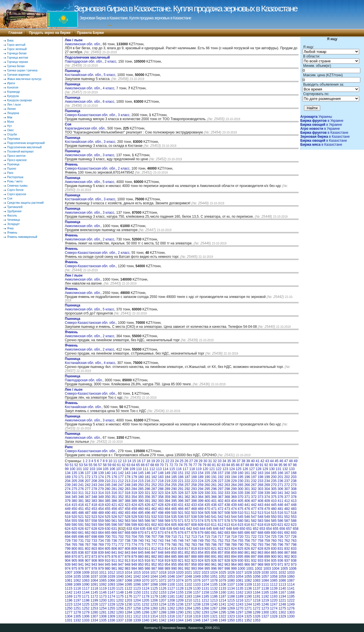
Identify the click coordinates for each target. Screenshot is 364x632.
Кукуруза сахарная (19, 100)
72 (171, 465)
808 (127, 549)
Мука (11, 122)
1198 (86, 600)
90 (257, 465)
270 (274, 485)
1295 (223, 612)
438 (227, 505)
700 (107, 537)
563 (127, 521)
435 (207, 505)
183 (161, 477)
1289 (171, 612)
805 (107, 549)
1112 (274, 584)
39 (248, 461)
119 (199, 469)
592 (88, 525)
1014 (128, 573)
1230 (128, 604)
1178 (145, 596)
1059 (282, 577)
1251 (77, 608)
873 (94, 557)
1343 (171, 620)
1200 (103, 600)
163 (260, 473)
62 (124, 465)
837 (88, 553)
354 (134, 497)
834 (68, 553)
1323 (231, 616)
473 (227, 509)
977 (88, 569)
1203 (128, 600)
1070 (145, 580)
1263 (180, 608)
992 (187, 569)
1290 (180, 612)
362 (187, 497)
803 (94, 549)
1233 (154, 604)
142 (121, 473)
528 (127, 517)
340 (274, 493)
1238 (197, 604)
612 (221, 525)
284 (134, 489)
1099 (163, 584)
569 (167, 521)
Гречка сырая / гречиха (22, 70)
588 (294, 521)
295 (207, 489)
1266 (205, 608)
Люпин (12, 109)
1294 (214, 612)
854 (201, 553)
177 (121, 477)
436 (214, 505)
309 (68, 493)
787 (221, 545)
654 (269, 529)
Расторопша (15, 177)
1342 (163, 620)
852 (187, 553)
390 (141, 501)
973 (294, 565)
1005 (284, 569)
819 (201, 549)
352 (121, 497)
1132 (214, 588)
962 (221, 565)
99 (67, 469)
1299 (257, 612)
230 (241, 481)
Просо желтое (16, 156)
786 (214, 545)
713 (194, 537)
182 (154, 477)
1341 (154, 620)
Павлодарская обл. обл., (85, 378)
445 (274, 505)
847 (154, 553)
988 (161, 569)
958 (194, 565)
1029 (257, 573)
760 (274, 541)
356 (148, 497)
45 (277, 461)
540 (207, 517)
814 (167, 549)
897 (254, 557)
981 (114, 569)
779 (167, 545)
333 (227, 493)
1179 (154, 596)
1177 (137, 596)
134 (68, 473)
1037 (94, 577)
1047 (180, 577)
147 (154, 473)
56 (95, 465)
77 (195, 465)
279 (101, 489)
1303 (291, 612)
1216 (240, 600)
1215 (231, 600)
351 (114, 497)
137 (88, 473)
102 (86, 469)
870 (74, 557)
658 (295, 529)
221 (181, 481)
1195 (291, 596)
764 (68, 545)
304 (267, 489)
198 (260, 477)
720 (241, 537)
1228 (111, 604)
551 (280, 517)
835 (74, 553)
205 (74, 481)
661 (81, 533)
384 (101, 501)
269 (267, 485)
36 (234, 461)
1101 (180, 584)
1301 (274, 612)
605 (174, 525)
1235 (171, 604)
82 (219, 465)
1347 (205, 620)
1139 (274, 588)
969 (267, 565)
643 (196, 529)
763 (294, 541)
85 (233, 465)
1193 (274, 596)
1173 (103, 596)
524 (101, 517)
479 (267, 509)
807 (121, 549)
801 (81, 549)
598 (127, 525)
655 (276, 529)
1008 (77, 573)
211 (114, 481)
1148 (120, 592)
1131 (205, 588)
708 (161, 537)
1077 (205, 580)
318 (127, 493)
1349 (223, 620)
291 (181, 489)
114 (166, 469)
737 (121, 541)
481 (280, 509)
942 (88, 565)
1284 (128, 612)
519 (68, 517)
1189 (240, 596)
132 (285, 469)
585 (274, 521)
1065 (103, 580)
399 (201, 501)
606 (181, 525)
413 (294, 501)
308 (294, 489)
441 (247, 505)
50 (67, 465)
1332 (77, 620)
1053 (231, 577)
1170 (77, 596)
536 (181, 517)
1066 (111, 580)
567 (154, 521)
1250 (69, 608)
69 (157, 465)
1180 (163, 596)
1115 (69, 588)
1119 (103, 588)
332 (221, 493)
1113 (282, 584)
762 (287, 541)
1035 (77, 577)
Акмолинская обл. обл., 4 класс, (91, 86)
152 (187, 473)
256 (181, 485)
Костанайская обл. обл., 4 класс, (91, 361)
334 (234, 493)
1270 (240, 608)
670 (141, 533)
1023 (205, 573)
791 (247, 545)
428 (161, 505)
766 (81, 545)
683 (227, 533)
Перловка (14, 139)
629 (101, 529)
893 (227, 557)
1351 (240, 620)
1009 (86, 573)
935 (274, 561)
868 (294, 553)
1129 (188, 588)
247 (121, 485)
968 (260, 565)
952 (154, 565)
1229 (120, 604)
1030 (265, 573)
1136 (248, 588)
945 (107, 565)
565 (141, 521)
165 (274, 473)
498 (161, 513)
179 (134, 477)
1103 (197, 584)
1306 (86, 616)
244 (101, 485)
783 (194, 545)
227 (221, 481)
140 (107, 473)
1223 (69, 604)
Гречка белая (16, 66)
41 (258, 461)
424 (134, 505)
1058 (274, 577)
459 (134, 509)
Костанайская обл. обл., (84, 405)
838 (94, 553)
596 (114, 525)
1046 (171, 577)
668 (127, 533)
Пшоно (12, 169)
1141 (291, 588)
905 (74, 561)
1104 (205, 584)
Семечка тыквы (17, 186)
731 (81, 541)
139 (101, 473)
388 (127, 501)
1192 (265, 596)
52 (76, 465)
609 (201, 525)
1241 (223, 604)
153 (194, 473)
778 (161, 545)
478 (260, 509)
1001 (250, 569)
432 (187, 505)
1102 (188, 584)
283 (127, 489)
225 (207, 481)
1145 (94, 592)
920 (174, 561)
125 (239, 469)
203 (294, 477)
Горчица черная (17, 62)
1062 (77, 580)
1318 (188, 616)
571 (181, 521)
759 (267, 541)
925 (207, 561)
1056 (257, 577)
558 (94, 521)
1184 (197, 596)
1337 (120, 620)
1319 (197, 616)
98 (295, 465)
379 (68, 501)
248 (127, 485)
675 (174, 533)
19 (153, 461)
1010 (94, 573)
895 (241, 557)
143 (127, 473)
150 (174, 473)
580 (241, 521)
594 (101, 525)
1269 (231, 608)
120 (205, 469)
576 (214, 521)
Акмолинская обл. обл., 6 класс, (91, 100)
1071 (154, 580)
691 (280, 533)
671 (148, 533)
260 (207, 485)
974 (68, 569)
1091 (94, 584)
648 (229, 529)
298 (227, 489)
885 (174, 557)
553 (294, 517)
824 (234, 549)
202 (287, 477)
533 (161, 517)
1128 (180, 588)
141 (114, 473)
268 (260, 485)
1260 (154, 608)
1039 (111, 577)
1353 (257, 620)
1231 (137, 604)
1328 (274, 616)
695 (74, 537)
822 (221, 549)
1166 (274, 592)
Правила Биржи (90, 33)
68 (152, 465)
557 (88, 521)
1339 (137, 620)
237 (287, 481)
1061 (69, 580)
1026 (231, 573)
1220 (274, 600)
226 (214, 481)
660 (74, 533)
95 (281, 465)
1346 (197, 620)
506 (214, 513)
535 (174, 517)
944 (101, 565)
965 (241, 565)
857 (221, 553)
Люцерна (13, 113)
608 (194, 525)
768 (94, 545)
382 (88, 501)
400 (207, 501)
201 (280, 477)
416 (81, 505)
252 (154, 485)
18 (148, 461)
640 (176, 529)
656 (282, 529)
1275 (282, 608)
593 (94, 525)
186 (181, 477)
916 (148, 561)
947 (121, 565)
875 (107, 557)
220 (174, 481)
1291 (188, 612)
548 (260, 517)
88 (247, 465)
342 (287, 493)
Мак (10, 117)
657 (289, 529)
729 (68, 541)
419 (101, 505)
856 (214, 553)
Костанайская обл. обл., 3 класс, (91, 140)
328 (194, 493)
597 (121, 525)
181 (148, 477)
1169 (69, 596)
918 (161, 561)
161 (247, 473)
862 (254, 553)
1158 (205, 592)
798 (294, 545)
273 (294, 485)
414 (68, 505)
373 (260, 497)
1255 (111, 608)
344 (68, 497)
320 (141, 493)
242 (88, 485)
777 (154, 545)
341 (280, 493)
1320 (205, 616)
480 (274, 509)
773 (127, 545)
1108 (240, 584)
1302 (282, 612)
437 (221, 505)
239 (68, 485)
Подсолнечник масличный (24, 147)
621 (280, 525)
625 (74, 529)
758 (260, 541)
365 (207, 497)
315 (107, 493)
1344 (180, 620)
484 (68, 513)
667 (121, 533)
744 (167, 541)
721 (247, 537)
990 (174, 569)
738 (127, 541)
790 (241, 545)
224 (201, 481)
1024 (214, 573)
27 (191, 461)
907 (88, 561)
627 (88, 529)
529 (134, 517)
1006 (293, 569)
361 (181, 497)
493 (127, 513)
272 (287, 485)
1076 (197, 580)
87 (242, 465)
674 (167, 533)
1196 (69, 600)
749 (201, 541)
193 (227, 477)
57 (100, 465)
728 (294, 537)
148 (161, 473)
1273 (265, 608)
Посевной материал (20, 152)
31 (210, 461)
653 (262, 529)
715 (207, 537)
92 (266, 465)
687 (254, 533)
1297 (240, 612)
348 (94, 497)
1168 (291, 592)
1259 (145, 608)
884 (167, 557)
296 (214, 489)
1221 (282, 600)
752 (221, 541)
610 (207, 525)
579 (234, 521)
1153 (163, 592)
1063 (86, 580)
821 (214, 549)
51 (72, 465)
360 (174, 497)
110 (139, 469)
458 (127, 509)
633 (129, 529)
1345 (188, 620)
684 (234, 533)
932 (254, 561)
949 (134, 565)
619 (267, 525)
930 (241, 561)
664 (101, 533)
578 (227, 521)
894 (234, 557)
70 (162, 465)
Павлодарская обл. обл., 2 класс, (92, 59)
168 (294, 473)
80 (209, 465)
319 (134, 493)
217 (154, 481)
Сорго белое (15, 190)
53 (81, 465)
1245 (257, 604)
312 (88, 493)
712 (187, 537)
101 (79, 469)
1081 (240, 580)
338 (260, 493)
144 (134, 473)
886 (181, 557)
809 (134, 549)
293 (194, 489)
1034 (69, 577)
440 (241, 505)
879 (134, 557)
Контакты (151, 628)
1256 (120, 608)
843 (127, 553)
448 (294, 505)
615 (241, 525)
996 (214, 569)
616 (247, 525)
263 (227, 485)
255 (174, 485)
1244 (248, 604)
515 (274, 513)
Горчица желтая (18, 58)
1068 (128, 580)
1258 (137, 608)
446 (280, 505)
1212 (205, 600)
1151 (145, 592)
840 (107, 553)
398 (194, 501)
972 (287, 565)
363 (194, 497)
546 (247, 517)
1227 (103, 604)
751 (214, 541)
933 (260, 561)
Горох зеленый (17, 49)
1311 (128, 616)
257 (187, 485)
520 (74, 517)
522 (88, 517)
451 (81, 509)
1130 (197, 588)
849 (167, 553)
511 (247, 513)
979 (101, 569)
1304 (69, 616)
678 (194, 533)
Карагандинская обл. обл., (86, 126)
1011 (103, 573)
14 (129, 461)
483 (294, 509)
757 (254, 541)
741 (148, 541)
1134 (231, 588)
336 (247, 493)
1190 (248, 596)
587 (287, 521)
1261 (163, 608)
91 (261, 465)
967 (254, 565)
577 (221, 521)
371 (247, 497)
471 (214, 509)
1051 (214, 577)
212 (121, 481)
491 (114, 513)
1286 (145, 612)
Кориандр (14, 92)
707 (154, 537)
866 (280, 553)
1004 (276, 569)
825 (241, 549)
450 (74, 509)
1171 (86, 596)
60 (114, 465)
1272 (257, 608)
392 (154, 501)
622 (287, 525)
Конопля (13, 88)
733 (94, 541)
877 (121, 557)
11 (115, 461)
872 (88, 557)
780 (174, 545)
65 (138, 465)
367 (221, 497)
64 (133, 465)
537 (187, 517)
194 (234, 477)
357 (154, 497)
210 (107, 481)
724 (267, 537)
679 (201, 533)
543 (227, 517)
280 (107, 489)
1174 (111, 596)
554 (68, 521)
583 (260, 521)
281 (114, 489)
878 (127, 557)
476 (247, 509)
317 (121, 493)
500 (174, 513)
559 (101, 521)
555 (74, 521)
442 (254, 505)
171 (81, 477)
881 (148, 557)
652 (256, 529)
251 (148, 485)
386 (114, 501)
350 (107, 497)
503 (194, 513)
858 (227, 553)
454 (101, 509)
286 (148, 489)
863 (260, 553)
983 (127, 569)
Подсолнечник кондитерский (26, 143)
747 (187, 541)
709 (167, 537)
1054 (240, 577)
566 (148, 521)
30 (205, 461)
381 (81, 501)
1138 (265, 588)
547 (254, 517)
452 (88, 509)
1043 (145, 577)
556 (81, 521)
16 (139, 461)
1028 (248, 573)
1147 (111, 592)
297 (221, 489)
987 (154, 569)
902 (287, 557)
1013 (120, 573)
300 (241, 489)
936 (280, 561)
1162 (240, 592)
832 (287, 549)
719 (234, 537)
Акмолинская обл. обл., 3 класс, (91, 153)
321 (148, 493)
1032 (282, 573)
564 (134, 521)
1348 (214, 620)
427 (154, 505)
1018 (163, 573)
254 (167, 485)
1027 (240, 573)
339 (267, 493)
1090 (86, 584)
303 (260, 489)
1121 (120, 588)
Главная (15, 33)
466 (181, 509)
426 (148, 505)
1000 (242, 569)
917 (154, 561)
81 (214, 465)
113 (159, 469)
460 (141, 509)
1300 (265, 612)
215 (141, 481)
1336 (111, 620)
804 (101, 549)
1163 (248, 592)
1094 (120, 584)
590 (74, 525)
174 (101, 477)
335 (241, 493)
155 (207, 473)
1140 (282, 588)
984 (134, 569)
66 (143, 465)
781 (181, 545)
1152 (154, 592)
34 (224, 461)
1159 (214, 592)
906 (81, 561)
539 (201, 517)
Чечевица (14, 220)
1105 (214, 584)
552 (287, 517)
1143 (77, 592)
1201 (111, 600)
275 (74, 489)
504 (201, 513)
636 (149, 529)
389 (134, 501)
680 (207, 533)
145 (141, 473)
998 (227, 569)
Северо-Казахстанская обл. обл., (91, 264)
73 (176, 465)
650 (242, 529)
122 (219, 469)
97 (290, 465)
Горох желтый (16, 45)
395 (174, 501)
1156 (188, 592)
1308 (103, 616)
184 (167, 477)
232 (254, 481)
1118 (94, 588)
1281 (103, 612)
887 (187, 557)
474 (234, 509)
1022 (197, 573)
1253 (94, 608)
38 (243, 461)
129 (265, 469)
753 (227, 541)
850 (174, 553)
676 (181, 533)
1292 (197, 612)
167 (287, 473)
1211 (197, 600)
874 (101, 557)
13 (124, 461)
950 (141, 565)
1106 (223, 584)
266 (247, 485)
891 (214, 557)
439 (234, 505)
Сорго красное (17, 194)
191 (214, 477)
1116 (77, 588)
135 (74, 473)
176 (114, 477)
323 (161, 493)
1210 (188, 600)
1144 (86, 592)
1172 (94, 596)
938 (294, 561)
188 (194, 477)
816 (181, 549)
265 (241, 485)
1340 (145, 620)
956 (181, 565)
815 (174, 549)
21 (163, 461)
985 (141, 569)
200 (274, 477)
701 (114, 537)
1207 (163, 600)
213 (127, 481)
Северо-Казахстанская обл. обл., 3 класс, (98, 113)
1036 (86, 577)
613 (227, 525)
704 (134, 537)
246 (114, 485)
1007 (69, 573)
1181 (171, 596)
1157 (197, 592)
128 (258, 469)
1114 (291, 584)
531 (148, 517)
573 (194, 521)
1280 (94, 612)
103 (92, 469)
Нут (10, 126)
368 (227, 497)
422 (121, 505)
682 (221, 533)
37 (238, 461)
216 (148, 481)
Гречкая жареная (18, 75)
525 (107, 517)
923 (194, 561)
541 (214, 517)
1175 (120, 596)
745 (174, 541)
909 (101, 561)
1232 (145, 604)
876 (114, 557)
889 (201, 557)
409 (267, 501)
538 (194, 517)
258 (194, 485)
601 (148, 525)
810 (141, 549)
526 (114, 517)
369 (234, 497)
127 (252, 469)
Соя (10, 198)
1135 (240, 588)
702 (121, 537)
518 (294, 513)
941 (81, 565)
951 (148, 565)
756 (247, 541)
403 (227, 501)
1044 (154, 577)
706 (148, 537)
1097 (145, 584)
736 (114, 541)
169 (68, 477)
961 (214, 565)
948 (127, 565)
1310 (120, 616)
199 (267, 477)
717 (221, 537)
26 (186, 461)
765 (74, 545)
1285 (137, 612)
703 (127, 537)
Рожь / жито (15, 181)
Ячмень (12, 233)
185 (174, 477)
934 (267, 561)
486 (81, 513)
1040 (120, 577)
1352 (248, 620)
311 (81, 493)
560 (107, 521)
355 (141, 497)
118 (192, 469)
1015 (137, 573)
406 (247, 501)
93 (271, 465)
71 (167, 465)
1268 (223, 608)
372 (254, 497)
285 (141, 489)
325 (174, 493)
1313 (145, 616)
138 (94, 473)
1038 (103, 577)
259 (201, 485)
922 (187, 561)
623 (294, 525)
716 (214, 537)
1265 (197, 608)
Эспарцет (13, 224)
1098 (154, 584)
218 (161, 481)
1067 (120, 580)
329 (201, 493)
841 (114, 553)
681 (214, 533)
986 (148, 569)
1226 (94, 604)
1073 (171, 580)
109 (132, 469)
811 (148, 549)
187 (187, 477)
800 (74, 549)
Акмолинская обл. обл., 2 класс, (91, 237)
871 (81, 557)
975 (74, 569)
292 (187, 489)
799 (68, 549)
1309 (111, 616)
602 (154, 525)
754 (234, 541)
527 (121, 517)
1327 (265, 616)
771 (114, 545)
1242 (231, 604)
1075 (188, 580)
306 (280, 489)
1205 (145, 600)
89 (252, 465)
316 (114, 493)
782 (187, 545)
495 (141, 513)
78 (200, 465)
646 (216, 529)
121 (212, 469)
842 (121, 553)
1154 (171, 592)
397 (187, 501)
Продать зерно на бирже (50, 33)
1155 (180, 592)
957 (187, 565)
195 (241, 477)
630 (107, 529)
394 (167, 501)
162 (254, 473)
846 (148, 553)
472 (221, 509)
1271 (248, 608)
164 (267, 473)
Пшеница (13, 164)
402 (221, 501)
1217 (248, 600)
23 (172, 461)
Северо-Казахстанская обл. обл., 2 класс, (98, 166)
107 (119, 469)
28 (196, 461)
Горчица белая (17, 53)
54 (86, 465)
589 (68, 525)
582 (254, 521)
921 (181, 561)
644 (202, 529)
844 (134, 553)
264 (234, 485)
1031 (274, 573)
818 (194, 549)
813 (161, 549)
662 (88, 533)
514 (267, 513)
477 (254, 509)
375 (274, 497)
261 (214, 485)
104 (99, 469)
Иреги (11, 83)
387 (121, 501)
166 (280, 473)
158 (227, 473)
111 (146, 469)
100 (73, 469)
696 (81, 537)
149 (167, 473)
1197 (77, 600)
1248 (282, 604)
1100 (171, 584)
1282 (111, 612)
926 (214, 561)
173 (94, 477)
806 (114, 549)
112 (152, 469)
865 (274, 553)
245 (107, 485)
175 (107, 477)
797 (287, 545)
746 (181, 541)
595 (107, 525)
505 (207, 513)
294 (201, 489)
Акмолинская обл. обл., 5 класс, (91, 180)
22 (167, 461)
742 (154, 541)
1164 (257, 592)
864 (267, 553)
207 (88, 481)
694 (68, 537)
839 (101, 553)
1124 (145, 588)
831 (280, 549)
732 (88, 541)
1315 (163, 616)
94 (276, 465)
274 (68, 489)
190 (207, 477)
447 (287, 505)
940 (74, 565)
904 (68, 561)
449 (68, 509)
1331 (69, 620)
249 (134, 485)
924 (201, 561)
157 (221, 473)
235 (274, 481)
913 (127, 561)
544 (234, 517)
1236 (180, 604)
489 (101, 513)
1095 (128, 584)
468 (194, 509)
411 (280, 501)
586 (280, 521)
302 (254, 489)
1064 (94, 580)
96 (285, 465)
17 (143, 461)
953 (161, 565)
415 (74, 505)
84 (228, 465)
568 (161, 521)
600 (141, 525)
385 (107, 501)
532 (154, 517)
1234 (163, 604)
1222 (291, 600)
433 (194, 505)
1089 (77, 584)
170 (74, 477)
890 (207, 557)
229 (234, 481)
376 (280, 497)
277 (88, 489)
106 (112, 469)
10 (110, 461)
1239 (205, 604)
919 (167, 561)
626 (81, 529)
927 (221, 561)
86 (238, 465)
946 (114, 565)
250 (141, 485)
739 (134, 541)
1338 (128, 620)
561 (114, 521)
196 (247, 477)
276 (81, 489)
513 (260, 513)
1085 (274, 580)
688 (260, 533)
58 (105, 465)
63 (128, 465)
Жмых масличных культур (24, 79)
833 (294, 549)
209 (101, 481)
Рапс (10, 173)
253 (161, 485)
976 (81, 569)
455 (107, 509)
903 (294, 557)
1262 (171, 608)
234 (267, 481)
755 (241, 541)
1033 (291, 573)
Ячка (10, 228)
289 (167, 489)
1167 (282, 592)
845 (141, 553)
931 (247, 561)
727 (287, 537)
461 (148, 509)
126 (245, 469)
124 (232, 469)
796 (280, 545)
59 (109, 465)
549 (267, 517)
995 (207, 569)
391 (148, 501)
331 (214, 493)
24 (177, 461)
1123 (137, 588)
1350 (231, 620)
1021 (188, 573)
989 (167, 569)
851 (181, 553)
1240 (214, 604)
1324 (240, 616)
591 (81, 525)
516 (280, 513)
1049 (197, 577)
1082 (248, 580)
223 (194, 481)
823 (227, 549)
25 (182, 461)
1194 (282, 596)
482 (287, 509)
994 (201, 569)
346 (81, 497)
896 (247, 557)
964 (234, 565)
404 (234, 501)
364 (201, 497)
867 (287, 553)
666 (114, 533)
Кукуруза (13, 96)
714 (201, 537)
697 (88, 537)
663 (94, 533)
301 (247, 489)
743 (161, 541)
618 (260, 525)
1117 (86, 588)
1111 (265, 584)
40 (253, 461)
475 (241, 509)
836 (81, 553)
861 (247, 553)
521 (81, 517)
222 (187, 481)
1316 (171, 616)
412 (287, 501)
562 (121, 521)
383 (94, 501)
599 (134, 525)
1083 (257, 580)
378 (294, 497)
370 (241, 497)
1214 (223, 600)
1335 (103, 620)
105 (106, 469)
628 (94, 529)
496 (148, 513)
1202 (120, 600)
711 (181, 537)
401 (214, 501)
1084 (265, 580)
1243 (240, 604)
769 (101, 545)
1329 (282, 616)
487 (88, 513)
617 (254, 525)
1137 (257, 588)
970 (274, 565)
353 (127, 497)
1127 (171, 588)
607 (187, 525)
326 (181, 493)
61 (119, 465)
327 (187, 493)
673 (161, 533)
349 (101, 497)
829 (267, 549)
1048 (188, 577)
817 (187, 549)
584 (267, 521)
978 (94, 569)
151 (181, 473)
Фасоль (12, 216)
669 (134, 533)
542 (221, 517)
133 (292, 469)
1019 (171, 573)
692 (287, 533)
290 (174, 489)
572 (187, 521)
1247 (274, 604)
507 (221, 513)
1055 (248, 577)
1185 (205, 596)
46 (281, 461)
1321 (214, 616)
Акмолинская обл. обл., (84, 42)
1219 (265, 600)
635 (143, 529)
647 (222, 529)
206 (81, 481)
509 (234, 513)
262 (221, 485)
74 (181, 465)
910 (107, 561)
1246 (265, 604)
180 (141, 477)
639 (169, 529)
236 (280, 481)
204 (68, 481)
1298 (248, 612)
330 (207, 493)
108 (126, 469)
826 (247, 549)
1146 (103, 592)
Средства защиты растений (25, 203)
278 (94, 489)
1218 (257, 600)
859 (234, 553)
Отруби (12, 134)
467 (187, 509)
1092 (103, 584)
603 (161, 525)
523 (94, 517)
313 (94, 493)
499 (167, 513)
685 (241, 533)
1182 (180, 596)
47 (286, 461)
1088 (69, 584)
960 (207, 565)
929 (234, 561)
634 (136, 529)
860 (241, 553)
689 (267, 533)
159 (234, 473)
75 (186, 465)
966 (247, 565)
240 (74, 485)
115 (172, 469)
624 (68, 529)
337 (254, 493)
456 (114, 509)
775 (141, 545)
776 (148, 545)
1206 (154, 600)
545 (241, 517)
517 (287, 513)
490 (107, 513)
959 (201, 565)
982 (121, 569)
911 (114, 561)
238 (294, 481)
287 (154, 489)
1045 (163, 577)
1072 (163, 580)
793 (260, 545)
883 (161, 557)
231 (247, 481)
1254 (103, 608)
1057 (265, 577)
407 (254, 501)
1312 (137, 616)
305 (274, 489)
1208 (171, 600)
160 (241, 473)
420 (107, 505)
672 (154, 533)
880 (141, 557)
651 (249, 529)
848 (161, 553)
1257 (128, 608)
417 (88, 505)
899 (267, 557)
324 (167, 493)
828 (260, 549)
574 (201, 521)
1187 (223, 596)
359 (167, 497)
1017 (154, 573)
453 (94, 509)
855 (207, 553)
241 (81, 485)
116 (179, 469)
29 (201, 461)
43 (267, 461)
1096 (137, 584)
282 (121, 489)
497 (154, 513)
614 (234, 525)
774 (134, 545)
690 (274, 533)
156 (214, 473)
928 (227, 561)
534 (167, 517)
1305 (77, 616)
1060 (291, 577)
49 (296, 461)
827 (254, 549)
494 (134, 513)
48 (291, 461)
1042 (137, 577)
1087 (291, 580)
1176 (128, 596)
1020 (180, 573)
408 (260, 501)
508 (227, 513)
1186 (214, 596)
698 (94, 537)
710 (174, 537)
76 (190, 465)
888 (194, 557)
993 (194, 569)
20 (158, 461)
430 (174, 505)
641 (183, 529)
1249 (291, 604)
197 (254, 477)
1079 (223, 580)
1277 (69, 612)
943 (94, 565)
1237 (188, 604)
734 (101, 541)
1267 (214, 608)
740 (141, 541)
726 (280, 537)
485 (74, 513)
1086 (282, 580)
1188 (231, 596)
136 (81, 473)
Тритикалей (15, 207)
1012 (111, 573)
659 (68, 533)
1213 (214, 600)
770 (107, 545)
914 (134, 561)
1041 (128, 577)
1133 (223, 588)
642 (189, 529)
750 (207, 541)
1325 (248, 616)
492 (121, 513)
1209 (180, 600)
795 (274, 545)
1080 (231, 580)
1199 (94, 600)
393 (161, 501)
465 (174, 509)
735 (107, 541)
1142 (69, 592)
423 (127, 505)
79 (204, 465)
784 (201, 545)
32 (215, 461)
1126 (163, 588)
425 (141, 505)
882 (154, 557)
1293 (205, 612)
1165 (265, 592)
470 (207, 509)
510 (241, 513)
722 (254, 537)
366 (214, 497)
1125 (154, 588)
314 (101, 493)
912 (121, 561)
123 (225, 469)
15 (134, 461)
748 (194, 541)
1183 (188, 596)
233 (260, 481)
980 (107, 569)
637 (156, 529)
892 (221, 557)
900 (274, 557)
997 (221, 569)
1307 (94, 616)
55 (91, 465)
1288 (163, 612)
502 (187, 513)
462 (154, 509)
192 (221, 477)
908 (94, 561)
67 (147, 465)
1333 (86, 620)
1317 (180, 616)
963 (227, 565)
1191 (257, 596)
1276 (291, 608)
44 (272, 461)
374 (267, 497)
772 (121, 545)
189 (201, 477)
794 (267, 545)
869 (68, 557)
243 (94, 485)
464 (167, 509)
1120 (111, 588)
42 (262, 461)
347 (88, 497)
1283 (120, 612)
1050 (205, 577)
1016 (145, 573)
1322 (223, 616)
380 (74, 501)
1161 (231, 592)
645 (209, 529)
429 (167, 505)
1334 (94, 620)
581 (247, 521)
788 (227, 545)
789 (234, 545)
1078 (214, 580)
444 (267, 505)
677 (187, 533)
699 (101, 537)
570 (174, 521)
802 (88, 549)
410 (274, 501)
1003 (267, 569)
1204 (137, 600)
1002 (259, 569)
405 (241, 501)
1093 (111, 584)
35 (229, 461)
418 (94, 505)
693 (294, 533)
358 (161, 497)
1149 (128, 592)
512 (254, 513)
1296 (231, 612)
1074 (180, 580)
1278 (77, 612)
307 (287, 489)
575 (207, 521)
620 (274, 525)
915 (141, 561)
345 (74, 497)
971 (280, 565)
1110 (257, 584)
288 (161, 489)
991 (181, 569)
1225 (86, 604)
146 (148, 473)
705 (141, 537)
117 (185, 469)
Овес (11, 130)
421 (114, 505)
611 (214, 525)
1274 (274, 608)
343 (294, 493)
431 (181, 505)
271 (280, 485)
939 (68, 565)
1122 (128, 588)
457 (121, 509)
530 (141, 517)
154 (201, 473)
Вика (10, 41)
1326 (257, 616)
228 (227, 481)
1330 (291, 616)
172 (88, 477)
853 (194, 553)
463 (161, 509)
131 (278, 469)
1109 (248, 584)
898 (260, 557)
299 (234, 489)
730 (74, 541)
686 (247, 533)
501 (181, 513)
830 (274, 549)
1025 (223, 573)
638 (163, 529)
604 (167, 525)
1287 (154, 612)
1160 (223, 592)
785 (207, 545)
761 (280, 541)
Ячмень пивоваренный (22, 237)
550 (274, 517)
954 (167, 565)
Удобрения (14, 211)
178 (127, 477)
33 (219, 461)
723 (260, 537)
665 (107, 533)
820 (207, 549)
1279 (86, 612)
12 (120, 461)
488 (94, 513)
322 (154, 493)
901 (280, 557)
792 (254, 545)
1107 (231, 584)
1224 (77, 604)
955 (174, 565)
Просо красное (17, 160)
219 (167, 481)
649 (236, 529)
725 (274, 537)
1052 (223, 577)
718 (227, 537)
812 (154, 549)
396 (181, 501)
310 (74, 493)
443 (260, 505)
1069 (137, 580)
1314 (154, 616)
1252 (86, 608)
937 (287, 561)
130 (272, 469)
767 (88, 545)
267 (254, 485)
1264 (188, 608)
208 (94, 481)
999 (234, 569)
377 (287, 497)
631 (114, 529)
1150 (137, 592)
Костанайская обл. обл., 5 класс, (91, 73)
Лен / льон (14, 105)
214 (134, 481)
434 (201, 505)
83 (223, 465)
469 (201, 509)
